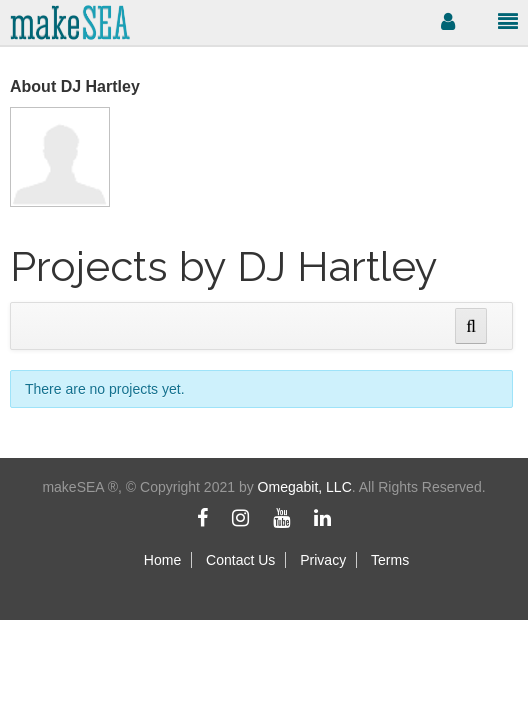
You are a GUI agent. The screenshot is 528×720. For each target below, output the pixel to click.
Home (162, 560)
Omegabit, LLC (305, 487)
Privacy (323, 560)
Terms (390, 560)
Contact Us (240, 560)
